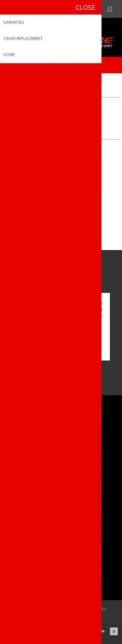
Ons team (20, 440)
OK (61, 340)
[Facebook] (12, 372)
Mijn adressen (24, 566)
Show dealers (100, 9)
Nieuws (112, 9)
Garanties (19, 514)
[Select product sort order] (75, 129)
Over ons (19, 429)
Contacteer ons (25, 492)
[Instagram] (30, 372)
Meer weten (61, 351)
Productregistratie (28, 503)
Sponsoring (21, 461)
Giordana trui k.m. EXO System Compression (61, 199)
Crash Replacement (30, 525)
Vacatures (20, 451)
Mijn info (18, 556)
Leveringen (21, 577)
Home (11, 82)
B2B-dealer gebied (87, 9)
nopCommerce (71, 617)
